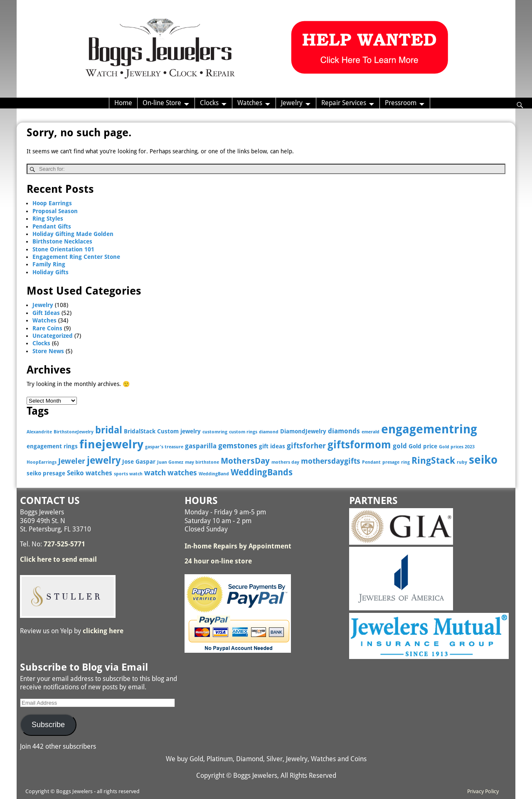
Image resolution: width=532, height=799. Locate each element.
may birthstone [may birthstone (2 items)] (202, 462)
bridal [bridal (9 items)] (109, 430)
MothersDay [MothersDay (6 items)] (245, 461)
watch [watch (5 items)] (155, 473)
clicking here (103, 631)
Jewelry (292, 103)
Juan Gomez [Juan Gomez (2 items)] (170, 462)
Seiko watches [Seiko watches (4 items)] (90, 473)
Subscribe (48, 725)
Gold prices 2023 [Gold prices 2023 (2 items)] (457, 447)
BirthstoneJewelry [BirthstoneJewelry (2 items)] (74, 432)
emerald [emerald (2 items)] (371, 432)
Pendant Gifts (52, 226)
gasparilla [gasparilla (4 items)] (201, 446)
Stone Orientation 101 (63, 249)
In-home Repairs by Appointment (238, 546)
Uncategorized (53, 336)
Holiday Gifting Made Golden (73, 234)
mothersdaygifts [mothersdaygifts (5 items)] (331, 461)
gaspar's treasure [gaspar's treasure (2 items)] (164, 447)
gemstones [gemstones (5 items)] (238, 446)
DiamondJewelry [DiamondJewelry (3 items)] (303, 431)
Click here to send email (58, 559)
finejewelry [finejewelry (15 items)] (111, 444)
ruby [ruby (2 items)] (462, 462)
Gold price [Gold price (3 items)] (423, 446)
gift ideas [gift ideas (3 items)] (272, 446)
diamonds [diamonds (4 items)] (344, 431)
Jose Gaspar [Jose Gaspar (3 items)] (139, 462)
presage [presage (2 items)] (391, 462)
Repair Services (344, 103)
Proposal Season (55, 211)
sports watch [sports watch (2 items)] (128, 474)
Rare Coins (47, 328)
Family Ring (49, 264)
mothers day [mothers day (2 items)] (285, 462)
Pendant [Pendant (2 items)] (371, 462)
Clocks (209, 103)
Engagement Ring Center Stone (76, 257)
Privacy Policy (483, 791)
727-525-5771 (64, 544)
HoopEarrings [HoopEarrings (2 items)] (42, 462)
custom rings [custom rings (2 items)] (243, 432)
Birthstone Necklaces (62, 241)
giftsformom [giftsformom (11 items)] (359, 445)
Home (123, 103)
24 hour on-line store (218, 561)
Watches (250, 103)
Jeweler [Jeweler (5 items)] (72, 461)
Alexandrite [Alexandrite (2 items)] (39, 432)
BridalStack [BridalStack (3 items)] (140, 431)
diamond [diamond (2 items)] (269, 432)
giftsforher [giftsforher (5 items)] (306, 446)
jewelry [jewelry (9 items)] (104, 460)
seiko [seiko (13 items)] (483, 460)
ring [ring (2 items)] (405, 462)
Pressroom (401, 103)
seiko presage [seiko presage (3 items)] (46, 473)
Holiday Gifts (50, 272)
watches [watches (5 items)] (182, 473)
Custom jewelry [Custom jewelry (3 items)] (179, 431)
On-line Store (162, 103)
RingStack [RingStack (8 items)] (433, 461)
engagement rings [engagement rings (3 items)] (52, 446)
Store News (48, 351)
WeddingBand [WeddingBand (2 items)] (214, 474)
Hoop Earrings (52, 203)
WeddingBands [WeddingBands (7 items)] (262, 472)
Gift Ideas (46, 313)
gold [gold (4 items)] (400, 446)
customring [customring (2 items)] (215, 432)
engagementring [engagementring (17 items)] (429, 429)
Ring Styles (48, 219)
